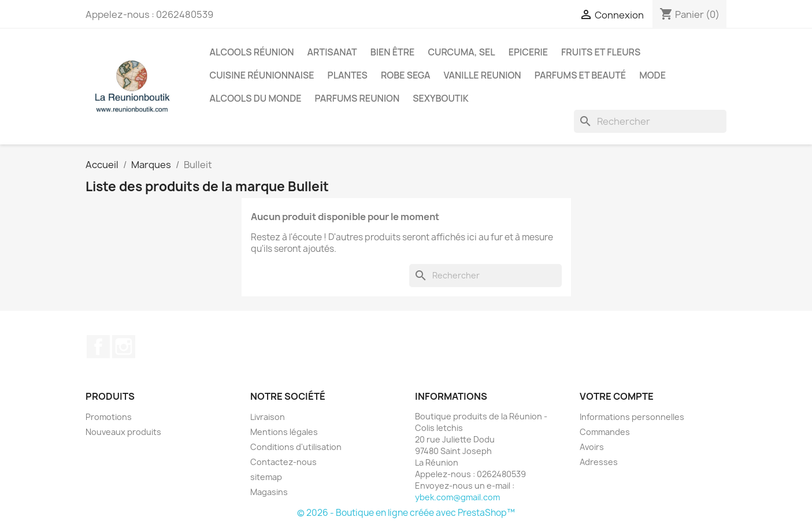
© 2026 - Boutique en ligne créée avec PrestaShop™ (406, 513)
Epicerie (528, 52)
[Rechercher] (650, 121)
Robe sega (406, 75)
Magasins (269, 492)
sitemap (266, 477)
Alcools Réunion (252, 52)
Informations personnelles (632, 417)
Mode (652, 75)
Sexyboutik (441, 98)
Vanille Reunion (483, 75)
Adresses (599, 462)
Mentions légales (284, 432)
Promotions (109, 417)
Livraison (268, 417)
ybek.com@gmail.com (457, 497)
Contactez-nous (283, 462)
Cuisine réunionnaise (262, 75)
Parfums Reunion (357, 98)
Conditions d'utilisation (296, 447)
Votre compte (617, 396)
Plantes (348, 75)
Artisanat (332, 52)
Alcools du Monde (256, 98)
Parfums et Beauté (580, 75)
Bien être (393, 52)
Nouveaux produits (123, 432)
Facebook (98, 347)
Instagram (124, 347)
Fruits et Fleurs (601, 52)
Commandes (605, 432)
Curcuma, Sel (461, 52)
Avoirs (592, 447)
